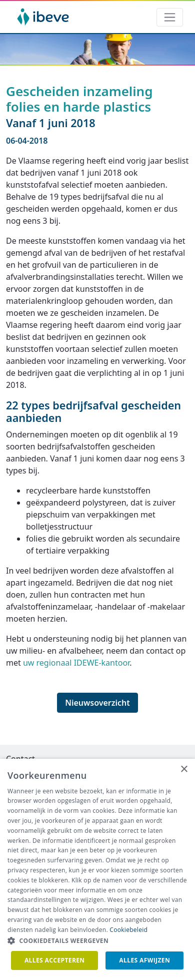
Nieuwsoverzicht (97, 703)
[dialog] (97, 869)
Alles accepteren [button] (55, 960)
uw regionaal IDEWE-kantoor (76, 663)
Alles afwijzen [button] (144, 960)
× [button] (184, 770)
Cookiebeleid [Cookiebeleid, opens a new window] (128, 930)
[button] (97, 941)
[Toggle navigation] (170, 17)
